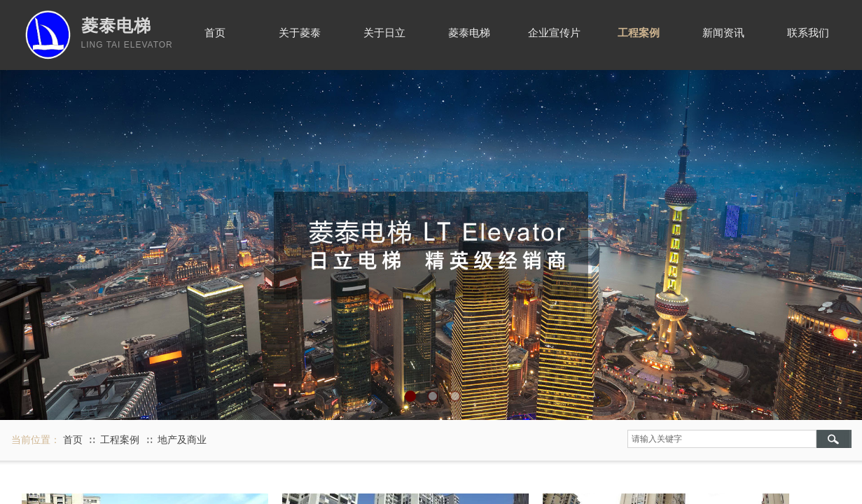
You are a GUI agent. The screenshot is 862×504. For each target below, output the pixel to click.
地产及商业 (182, 440)
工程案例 (120, 440)
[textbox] (722, 439)
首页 (73, 440)
